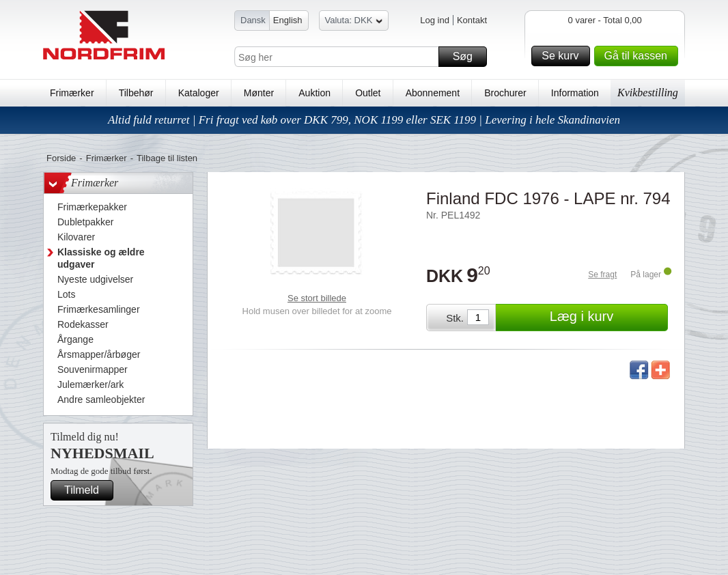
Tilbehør (136, 93)
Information (575, 93)
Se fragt (602, 275)
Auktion (314, 93)
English (288, 20)
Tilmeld (87, 490)
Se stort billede (317, 298)
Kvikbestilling (648, 93)
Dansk (253, 20)
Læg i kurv (607, 318)
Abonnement (433, 93)
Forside (61, 158)
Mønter (259, 93)
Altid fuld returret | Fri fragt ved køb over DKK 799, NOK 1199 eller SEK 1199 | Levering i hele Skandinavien (364, 120)
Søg (468, 57)
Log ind (435, 20)
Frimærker (72, 93)
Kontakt (472, 20)
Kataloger (199, 93)
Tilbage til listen (167, 158)
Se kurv (563, 56)
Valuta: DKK (354, 22)
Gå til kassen (639, 56)
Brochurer (505, 93)
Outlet (368, 93)
